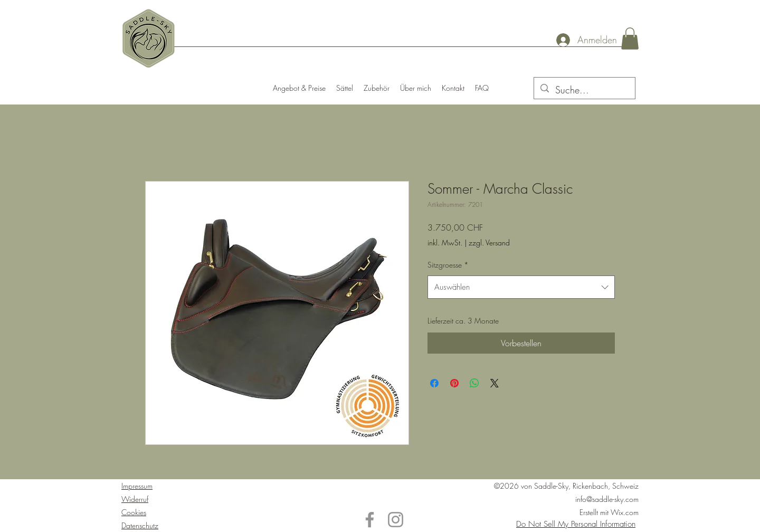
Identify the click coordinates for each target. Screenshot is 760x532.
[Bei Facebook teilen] (434, 383)
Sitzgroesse (448, 265)
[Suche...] (584, 90)
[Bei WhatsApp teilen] (474, 383)
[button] (630, 39)
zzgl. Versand (489, 243)
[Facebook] (370, 520)
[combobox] (521, 287)
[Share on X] (495, 383)
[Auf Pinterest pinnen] (454, 383)
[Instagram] (396, 520)
